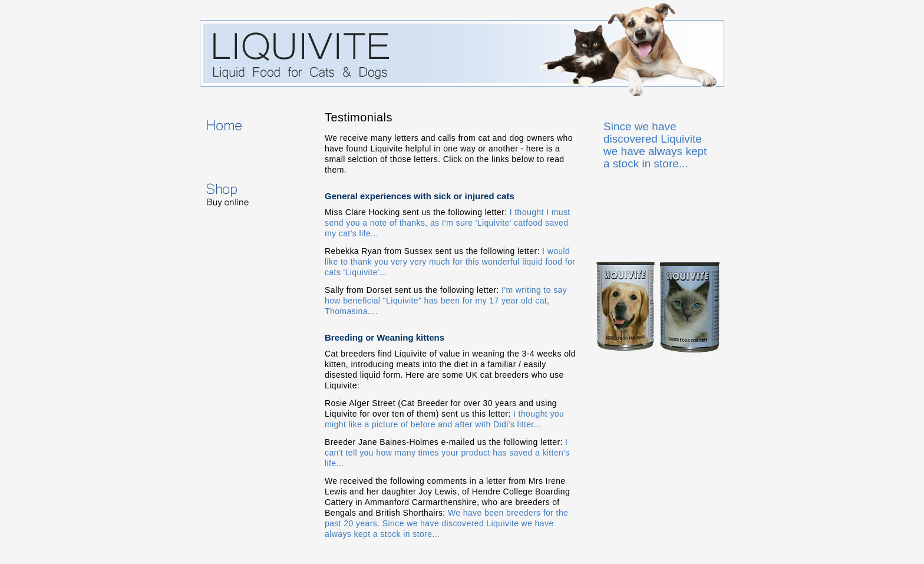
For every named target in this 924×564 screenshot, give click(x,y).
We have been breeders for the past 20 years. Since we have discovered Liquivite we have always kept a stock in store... (446, 523)
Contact (255, 262)
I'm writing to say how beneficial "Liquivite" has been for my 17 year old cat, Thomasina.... (446, 301)
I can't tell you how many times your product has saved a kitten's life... (447, 453)
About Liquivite (255, 159)
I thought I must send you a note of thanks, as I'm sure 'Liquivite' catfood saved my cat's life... (448, 223)
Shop (255, 191)
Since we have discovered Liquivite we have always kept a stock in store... (655, 145)
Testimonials (255, 230)
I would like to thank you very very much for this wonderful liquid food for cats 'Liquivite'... (450, 262)
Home (255, 127)
